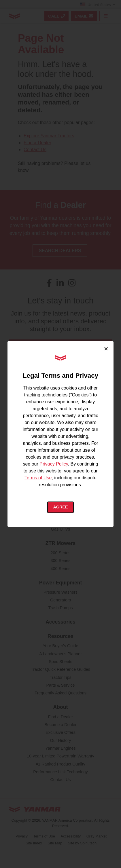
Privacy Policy (54, 464)
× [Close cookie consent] (106, 349)
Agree (60, 507)
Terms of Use (38, 478)
